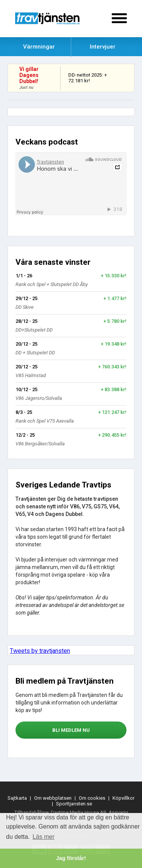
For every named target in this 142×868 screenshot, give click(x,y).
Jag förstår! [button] (71, 858)
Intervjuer (103, 47)
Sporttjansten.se (74, 804)
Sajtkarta (17, 798)
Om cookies (92, 798)
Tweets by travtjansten (40, 651)
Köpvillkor (123, 798)
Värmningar (39, 47)
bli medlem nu (71, 730)
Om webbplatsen (53, 798)
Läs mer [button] (44, 837)
